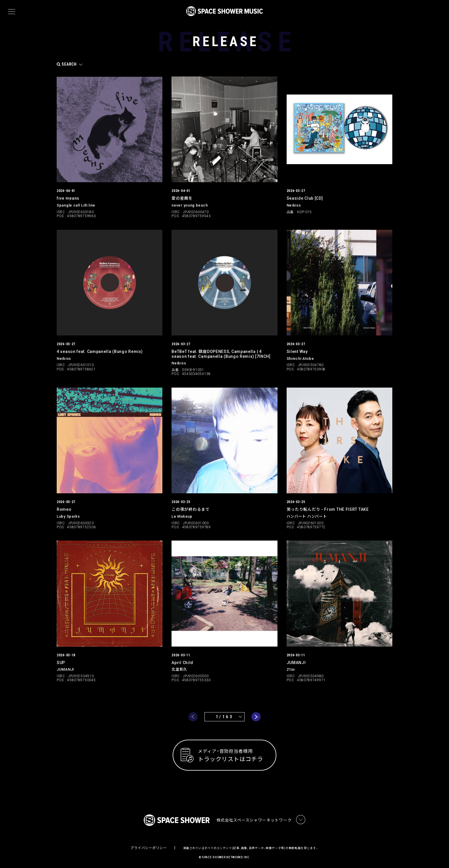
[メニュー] (12, 12)
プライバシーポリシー (148, 847)
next (256, 715)
